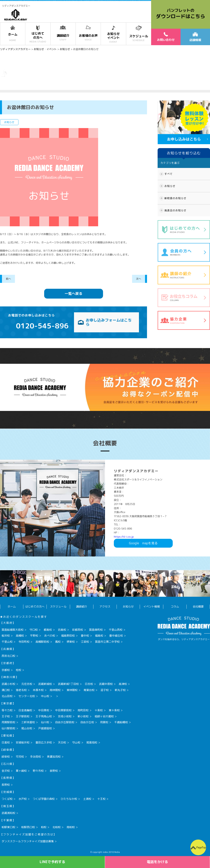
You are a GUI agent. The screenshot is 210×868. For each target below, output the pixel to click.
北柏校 (57, 827)
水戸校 (23, 799)
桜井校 (6, 636)
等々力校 (7, 710)
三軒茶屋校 (28, 722)
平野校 (34, 636)
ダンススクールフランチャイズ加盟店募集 (28, 841)
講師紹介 (82, 606)
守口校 (34, 630)
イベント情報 (152, 606)
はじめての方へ (35, 606)
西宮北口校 (8, 656)
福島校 (99, 636)
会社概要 (198, 606)
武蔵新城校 (45, 684)
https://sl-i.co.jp (124, 537)
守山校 (76, 742)
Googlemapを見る (143, 543)
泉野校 (54, 771)
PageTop (201, 847)
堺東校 (71, 642)
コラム (175, 606)
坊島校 (62, 630)
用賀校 (104, 722)
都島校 (48, 630)
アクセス (105, 606)
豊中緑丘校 (116, 636)
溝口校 (6, 690)
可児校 (20, 757)
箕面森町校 (96, 630)
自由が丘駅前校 (65, 722)
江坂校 (85, 642)
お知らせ (170, 186)
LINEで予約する (52, 862)
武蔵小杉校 (8, 684)
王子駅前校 (23, 716)
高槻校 (20, 636)
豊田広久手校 (44, 742)
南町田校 (83, 710)
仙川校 (45, 722)
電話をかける (157, 862)
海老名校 (21, 690)
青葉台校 (89, 690)
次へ (139, 279)
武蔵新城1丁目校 (68, 684)
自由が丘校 (87, 722)
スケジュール (58, 606)
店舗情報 (195, 37)
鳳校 (58, 642)
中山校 (45, 696)
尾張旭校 (92, 742)
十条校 (99, 710)
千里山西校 (116, 630)
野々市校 (38, 771)
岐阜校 (6, 757)
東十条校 (114, 710)
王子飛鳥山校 (44, 716)
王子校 (6, 716)
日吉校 (89, 684)
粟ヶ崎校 (21, 771)
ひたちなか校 (69, 799)
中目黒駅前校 (63, 710)
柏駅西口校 (28, 827)
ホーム (12, 606)
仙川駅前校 (8, 728)
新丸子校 (120, 690)
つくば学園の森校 (44, 799)
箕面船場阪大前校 (13, 630)
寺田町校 (24, 642)
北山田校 (7, 696)
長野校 (6, 785)
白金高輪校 (25, 710)
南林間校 (55, 690)
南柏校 (71, 827)
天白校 (62, 742)
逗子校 (105, 690)
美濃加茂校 (54, 757)
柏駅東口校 (8, 827)
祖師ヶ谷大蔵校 (104, 716)
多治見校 (36, 757)
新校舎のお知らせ (175, 198)
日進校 (6, 742)
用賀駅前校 (8, 722)
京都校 (6, 670)
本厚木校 (38, 690)
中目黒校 (44, 710)
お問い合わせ (166, 37)
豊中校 (85, 636)
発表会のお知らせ (175, 210)
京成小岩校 (65, 716)
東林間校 (72, 690)
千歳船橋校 (121, 722)
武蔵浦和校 (8, 813)
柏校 (44, 827)
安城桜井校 (23, 742)
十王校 (101, 799)
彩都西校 (78, 630)
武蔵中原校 (106, 684)
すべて (169, 174)
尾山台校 (27, 728)
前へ (8, 279)
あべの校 (50, 636)
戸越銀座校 (45, 728)
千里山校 (7, 642)
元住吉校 (27, 684)
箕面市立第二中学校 (107, 642)
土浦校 (87, 799)
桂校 (18, 670)
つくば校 (7, 799)
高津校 (123, 684)
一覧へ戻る (74, 294)
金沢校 (6, 771)
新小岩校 (83, 716)
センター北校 (27, 696)
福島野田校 (68, 636)
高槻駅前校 (42, 642)
